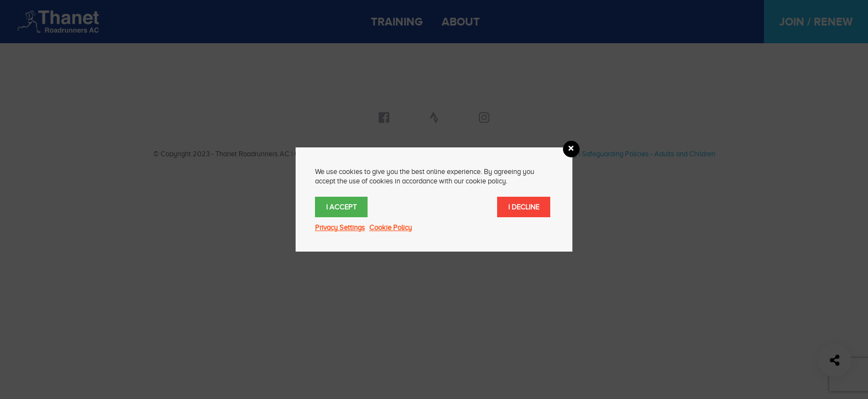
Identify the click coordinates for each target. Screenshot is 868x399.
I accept (341, 207)
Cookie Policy (391, 227)
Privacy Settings (340, 227)
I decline (524, 207)
